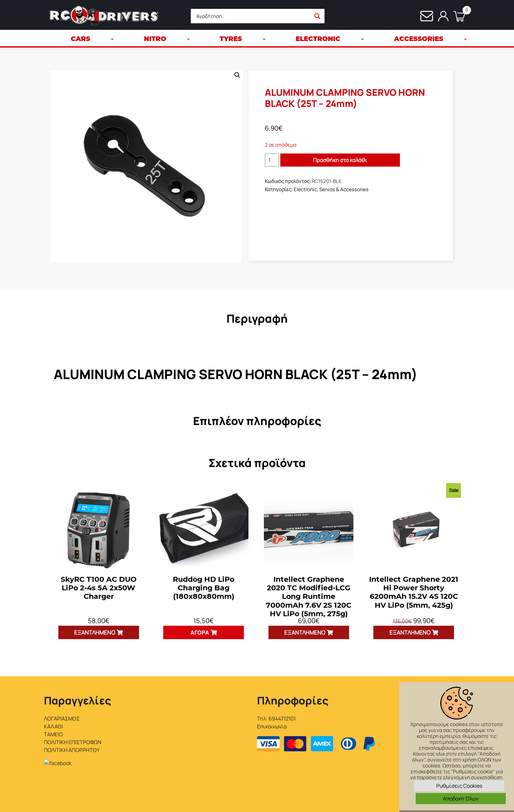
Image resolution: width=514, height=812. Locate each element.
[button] (237, 75)
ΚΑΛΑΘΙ (53, 726)
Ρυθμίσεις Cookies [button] (459, 786)
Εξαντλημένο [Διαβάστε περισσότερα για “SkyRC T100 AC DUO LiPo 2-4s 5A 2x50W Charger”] (95, 632)
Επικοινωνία (272, 726)
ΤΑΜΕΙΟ (53, 734)
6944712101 (282, 719)
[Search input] (253, 16)
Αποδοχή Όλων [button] (461, 799)
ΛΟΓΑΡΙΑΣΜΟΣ (62, 719)
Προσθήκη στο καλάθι (340, 160)
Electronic (305, 189)
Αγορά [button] (200, 632)
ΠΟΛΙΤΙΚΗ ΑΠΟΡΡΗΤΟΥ (72, 750)
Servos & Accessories (344, 189)
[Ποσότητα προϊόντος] (272, 160)
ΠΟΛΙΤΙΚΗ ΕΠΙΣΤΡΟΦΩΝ (73, 742)
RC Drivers (102, 800)
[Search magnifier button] (317, 16)
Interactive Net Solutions (157, 800)
